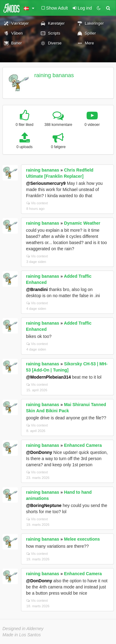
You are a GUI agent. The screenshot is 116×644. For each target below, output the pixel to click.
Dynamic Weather (82, 223)
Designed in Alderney (23, 629)
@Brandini (37, 289)
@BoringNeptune (44, 505)
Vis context (37, 203)
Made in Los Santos (22, 635)
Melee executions (82, 539)
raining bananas (54, 75)
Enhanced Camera (83, 445)
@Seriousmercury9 (46, 183)
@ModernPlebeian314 (48, 377)
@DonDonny (39, 452)
